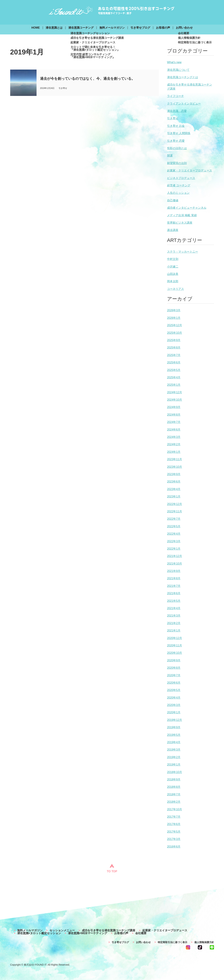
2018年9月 (174, 779)
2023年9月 (174, 474)
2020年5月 (174, 690)
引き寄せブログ (140, 28)
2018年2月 (174, 802)
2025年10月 (175, 333)
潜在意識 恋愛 (177, 111)
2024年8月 (174, 415)
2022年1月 (174, 549)
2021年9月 (174, 571)
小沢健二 (173, 267)
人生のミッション (178, 193)
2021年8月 (174, 578)
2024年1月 (174, 452)
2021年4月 (174, 608)
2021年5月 (174, 601)
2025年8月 (174, 348)
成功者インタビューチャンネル (187, 208)
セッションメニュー (62, 930)
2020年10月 (175, 653)
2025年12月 (175, 325)
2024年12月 (175, 392)
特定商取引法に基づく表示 (173, 942)
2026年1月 (174, 318)
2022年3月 (174, 541)
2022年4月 (174, 534)
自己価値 (173, 200)
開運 (170, 156)
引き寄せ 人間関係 (179, 133)
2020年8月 (174, 668)
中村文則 (173, 259)
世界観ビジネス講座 (180, 223)
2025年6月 (174, 362)
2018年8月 (174, 787)
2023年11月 (175, 459)
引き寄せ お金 (176, 126)
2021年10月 (175, 564)
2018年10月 (175, 772)
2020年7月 (174, 675)
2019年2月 (174, 757)
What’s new (174, 62)
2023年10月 (175, 467)
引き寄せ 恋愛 (176, 141)
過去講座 (173, 230)
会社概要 (141, 933)
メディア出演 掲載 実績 (182, 215)
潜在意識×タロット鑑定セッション (39, 933)
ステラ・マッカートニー (183, 252)
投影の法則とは (177, 148)
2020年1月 (174, 712)
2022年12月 (175, 504)
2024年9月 (174, 407)
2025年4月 (174, 377)
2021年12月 (175, 556)
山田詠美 (173, 274)
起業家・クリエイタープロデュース (190, 170)
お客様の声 (163, 28)
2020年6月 (174, 683)
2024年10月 (175, 400)
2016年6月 (174, 847)
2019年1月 (174, 765)
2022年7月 (174, 519)
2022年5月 (174, 526)
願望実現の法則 (177, 163)
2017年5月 (174, 832)
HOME (36, 28)
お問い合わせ (184, 28)
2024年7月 (174, 422)
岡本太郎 (173, 281)
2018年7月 (174, 794)
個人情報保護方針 (204, 942)
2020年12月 (175, 638)
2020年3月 (174, 705)
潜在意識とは (54, 28)
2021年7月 (174, 586)
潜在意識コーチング (81, 28)
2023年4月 (174, 489)
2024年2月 (174, 444)
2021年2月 (174, 623)
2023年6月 (174, 482)
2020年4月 (174, 698)
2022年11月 (175, 511)
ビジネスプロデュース (181, 178)
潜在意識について (178, 70)
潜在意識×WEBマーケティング (88, 933)
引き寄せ (173, 118)
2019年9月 (174, 727)
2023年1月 (174, 496)
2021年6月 (174, 593)
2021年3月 (174, 616)
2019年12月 (175, 720)
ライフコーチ (176, 96)
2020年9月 (174, 660)
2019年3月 (174, 750)
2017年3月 (174, 839)
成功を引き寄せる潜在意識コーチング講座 (109, 930)
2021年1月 (174, 631)
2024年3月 (174, 437)
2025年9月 (174, 340)
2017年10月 (175, 809)
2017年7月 (174, 817)
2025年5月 (174, 370)
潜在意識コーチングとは (183, 77)
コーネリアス (176, 289)
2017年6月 (174, 824)
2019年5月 (174, 735)
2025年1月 (174, 385)
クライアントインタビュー (184, 104)
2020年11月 (175, 645)
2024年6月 (174, 430)
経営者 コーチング (179, 185)
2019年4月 (174, 742)
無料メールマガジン (112, 28)
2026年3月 (174, 310)
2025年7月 (174, 355)
